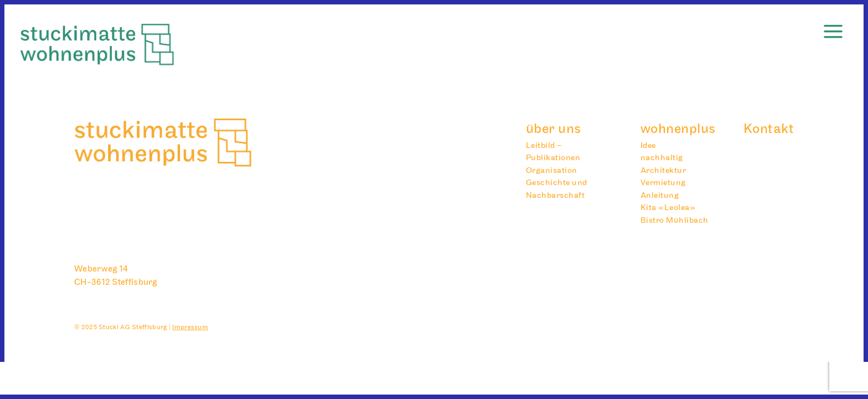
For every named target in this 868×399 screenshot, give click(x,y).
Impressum (190, 327)
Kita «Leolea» (668, 208)
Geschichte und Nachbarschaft (557, 189)
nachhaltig (662, 158)
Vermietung (663, 183)
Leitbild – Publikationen (553, 152)
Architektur (663, 170)
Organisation (552, 170)
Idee (648, 145)
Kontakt (769, 129)
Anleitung (660, 195)
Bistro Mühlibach (675, 220)
